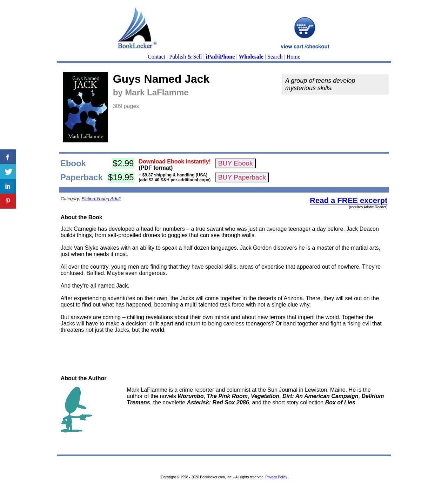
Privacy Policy (276, 477)
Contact (156, 57)
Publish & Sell (185, 57)
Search (275, 57)
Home (293, 57)
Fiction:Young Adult (101, 199)
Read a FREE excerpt (349, 200)
